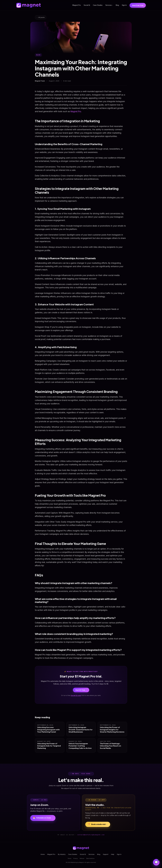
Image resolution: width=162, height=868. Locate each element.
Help (113, 854)
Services (109, 5)
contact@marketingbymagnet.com (91, 835)
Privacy (76, 858)
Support (106, 854)
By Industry (62, 854)
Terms (69, 858)
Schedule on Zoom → (43, 818)
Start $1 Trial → (81, 690)
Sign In (124, 5)
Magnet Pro (77, 5)
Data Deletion (90, 858)
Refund (82, 858)
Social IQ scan (76, 695)
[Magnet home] (29, 5)
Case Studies (98, 5)
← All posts (41, 17)
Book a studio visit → (98, 824)
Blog (117, 5)
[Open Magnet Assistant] (156, 862)
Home (43, 854)
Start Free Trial (138, 5)
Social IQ (87, 5)
